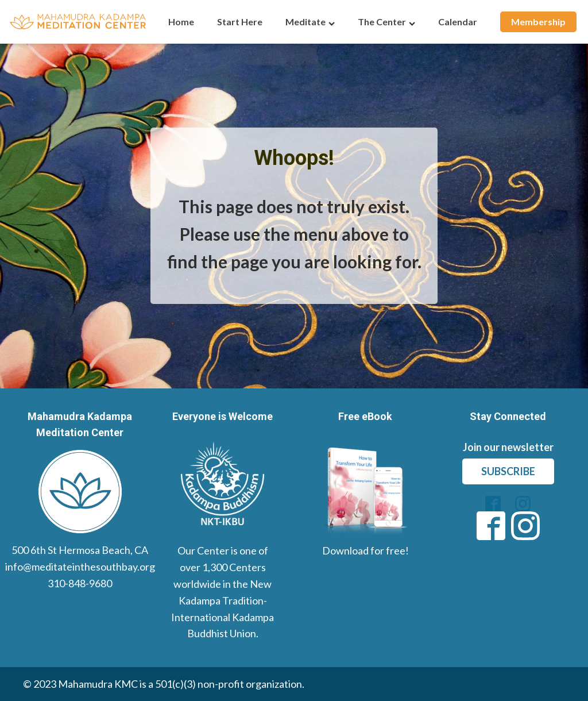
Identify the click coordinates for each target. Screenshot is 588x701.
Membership (538, 22)
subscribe (508, 471)
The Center (386, 22)
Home (181, 22)
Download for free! (365, 550)
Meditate (310, 22)
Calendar (458, 22)
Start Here (240, 22)
